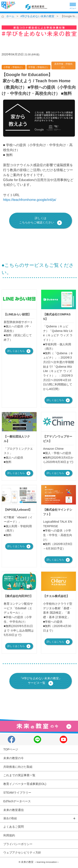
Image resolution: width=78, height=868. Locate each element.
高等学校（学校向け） (63, 66)
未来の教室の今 (14, 758)
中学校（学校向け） (39, 67)
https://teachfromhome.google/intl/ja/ (30, 200)
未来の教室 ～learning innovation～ (40, 862)
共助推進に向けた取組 (18, 767)
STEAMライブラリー (17, 793)
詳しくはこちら (19, 351)
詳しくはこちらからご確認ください (41, 221)
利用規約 (9, 835)
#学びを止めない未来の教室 (37, 16)
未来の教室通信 (14, 810)
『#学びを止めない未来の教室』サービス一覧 (41, 681)
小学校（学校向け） (14, 67)
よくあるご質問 (14, 827)
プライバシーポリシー (18, 844)
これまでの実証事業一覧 (19, 775)
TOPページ (11, 749)
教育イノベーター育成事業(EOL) (25, 784)
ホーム (10, 16)
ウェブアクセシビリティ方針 (22, 852)
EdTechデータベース (17, 801)
